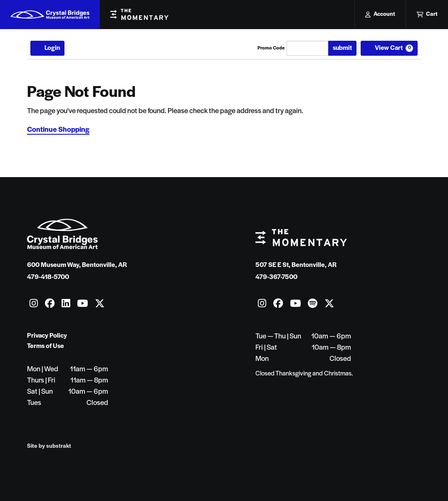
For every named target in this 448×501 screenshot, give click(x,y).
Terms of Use (46, 346)
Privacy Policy (47, 336)
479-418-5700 (48, 277)
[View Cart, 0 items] (389, 48)
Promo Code (271, 48)
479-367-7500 (276, 277)
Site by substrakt (49, 446)
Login (47, 48)
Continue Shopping (58, 130)
